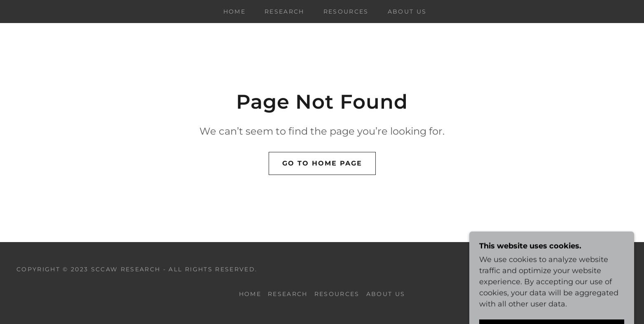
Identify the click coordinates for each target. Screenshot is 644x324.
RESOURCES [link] (346, 12)
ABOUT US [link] (407, 12)
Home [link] (234, 12)
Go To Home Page (322, 163)
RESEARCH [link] (285, 12)
